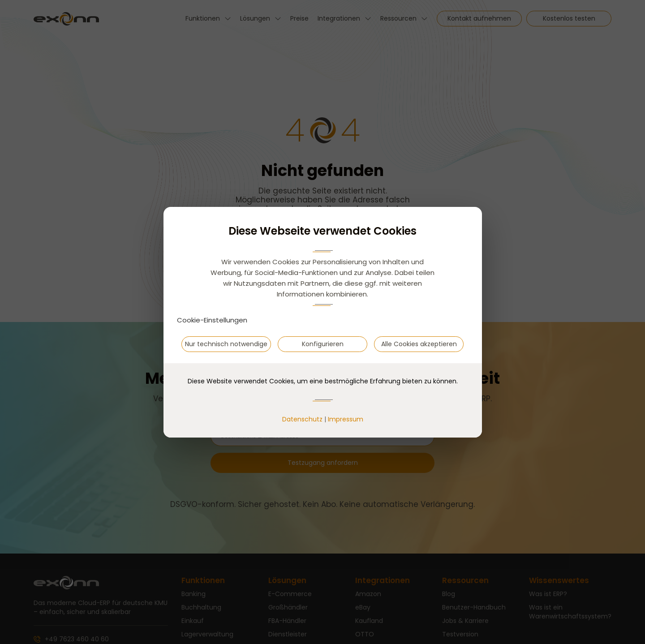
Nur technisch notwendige (226, 344)
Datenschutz (302, 419)
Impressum (346, 419)
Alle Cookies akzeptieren (419, 344)
